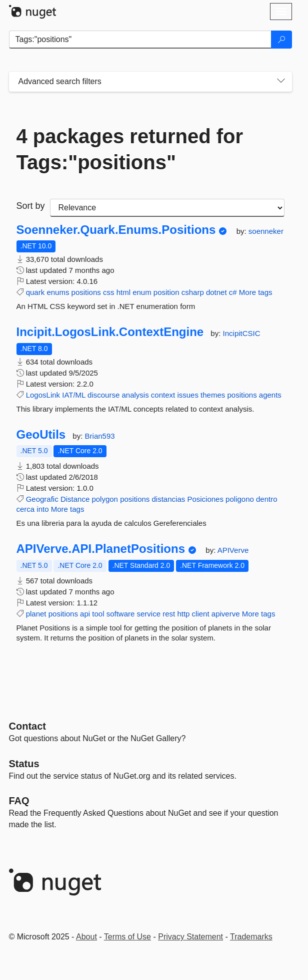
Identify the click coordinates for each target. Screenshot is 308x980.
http (183, 614)
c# (233, 292)
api (85, 614)
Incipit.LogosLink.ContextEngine (110, 332)
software (121, 614)
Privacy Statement (190, 937)
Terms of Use (127, 937)
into (42, 509)
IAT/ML (74, 395)
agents (270, 395)
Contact (27, 726)
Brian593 (100, 436)
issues (188, 395)
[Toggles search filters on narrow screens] (281, 82)
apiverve (226, 614)
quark (35, 292)
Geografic (42, 499)
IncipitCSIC (242, 333)
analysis (135, 395)
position (166, 292)
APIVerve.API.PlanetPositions (101, 549)
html (123, 292)
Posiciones (205, 499)
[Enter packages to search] (140, 40)
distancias (169, 499)
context (163, 395)
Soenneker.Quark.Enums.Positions (116, 230)
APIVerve (233, 550)
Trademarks (251, 937)
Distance (75, 499)
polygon (105, 499)
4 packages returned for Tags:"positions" (130, 149)
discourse (103, 395)
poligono (240, 499)
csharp (193, 292)
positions (86, 292)
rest (169, 614)
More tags (256, 292)
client (201, 614)
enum (142, 292)
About (86, 937)
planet (36, 614)
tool (98, 614)
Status (24, 764)
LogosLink (43, 395)
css (109, 292)
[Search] (281, 40)
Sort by (31, 206)
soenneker (266, 231)
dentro (267, 499)
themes (213, 395)
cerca (26, 509)
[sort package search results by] (167, 208)
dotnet (216, 292)
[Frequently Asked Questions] (19, 801)
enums (58, 292)
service (149, 614)
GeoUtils (41, 435)
